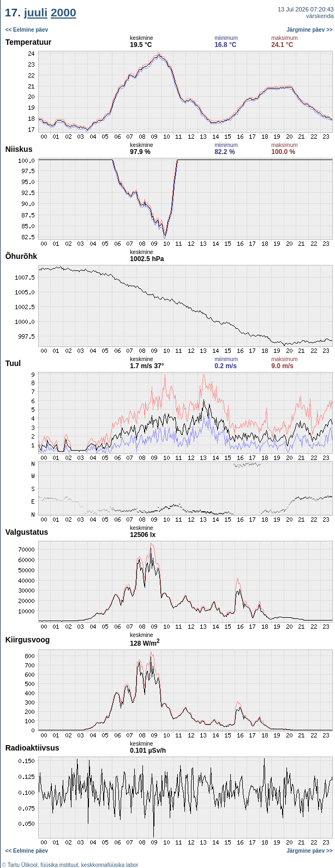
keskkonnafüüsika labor (110, 865)
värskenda (320, 16)
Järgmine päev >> (310, 30)
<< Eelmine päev (27, 30)
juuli (36, 12)
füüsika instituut (59, 865)
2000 (64, 12)
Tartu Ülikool (23, 865)
